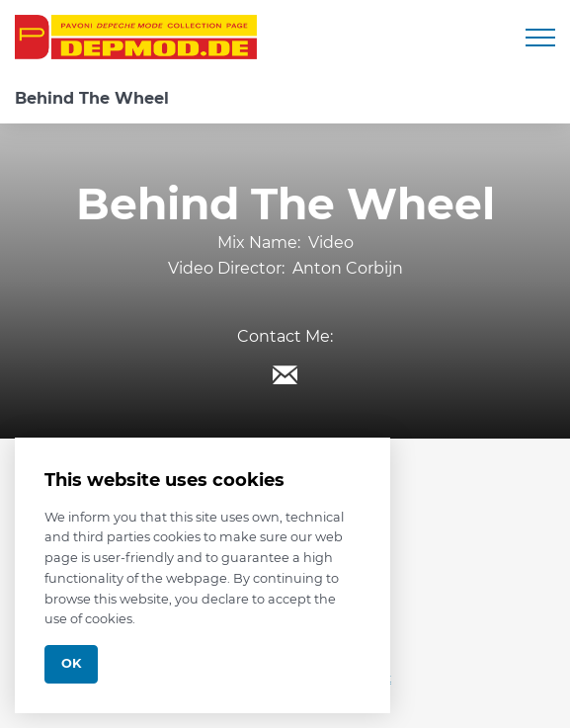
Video (331, 243)
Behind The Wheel (92, 98)
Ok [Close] (71, 663)
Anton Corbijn (348, 268)
